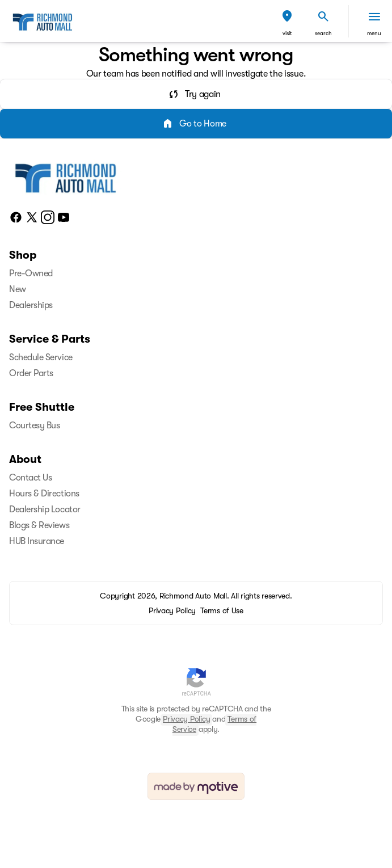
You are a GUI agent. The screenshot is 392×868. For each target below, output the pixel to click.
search (323, 33)
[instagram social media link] (48, 216)
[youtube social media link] (64, 216)
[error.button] (196, 94)
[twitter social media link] (32, 216)
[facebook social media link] (16, 216)
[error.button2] (196, 124)
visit (287, 33)
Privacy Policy (186, 719)
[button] (287, 21)
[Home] (66, 176)
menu (374, 33)
